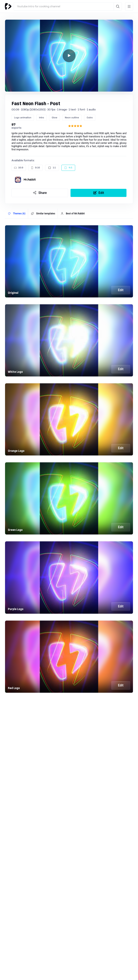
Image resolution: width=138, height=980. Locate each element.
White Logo (15, 372)
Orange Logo (16, 451)
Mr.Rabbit (30, 180)
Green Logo (15, 530)
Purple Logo (16, 609)
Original (13, 293)
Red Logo (14, 688)
